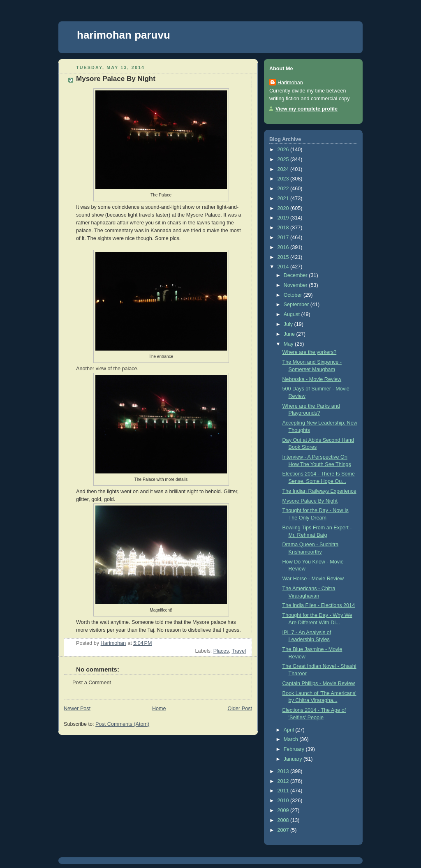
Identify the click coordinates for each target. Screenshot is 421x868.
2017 (284, 238)
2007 (284, 830)
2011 (284, 791)
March (292, 739)
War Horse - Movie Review (313, 579)
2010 (284, 801)
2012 (284, 781)
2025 (284, 159)
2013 (284, 771)
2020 (284, 208)
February (295, 749)
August (293, 314)
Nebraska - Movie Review (312, 379)
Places (221, 651)
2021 (284, 199)
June (290, 334)
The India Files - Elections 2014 (319, 605)
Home (159, 709)
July (289, 324)
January (294, 759)
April (290, 730)
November (296, 285)
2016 (284, 247)
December (296, 275)
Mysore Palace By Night (310, 501)
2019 (284, 218)
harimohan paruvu (124, 35)
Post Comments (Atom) (122, 724)
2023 (284, 179)
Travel (239, 651)
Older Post (240, 709)
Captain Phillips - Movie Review (319, 683)
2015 (284, 257)
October (294, 295)
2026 (284, 150)
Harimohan (290, 83)
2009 (284, 810)
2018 (284, 228)
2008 (284, 820)
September (297, 305)
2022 (284, 189)
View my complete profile (306, 109)
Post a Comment (92, 683)
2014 (284, 267)
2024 (284, 169)
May (289, 344)
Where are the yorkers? (310, 352)
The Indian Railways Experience (319, 491)
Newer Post (77, 709)
